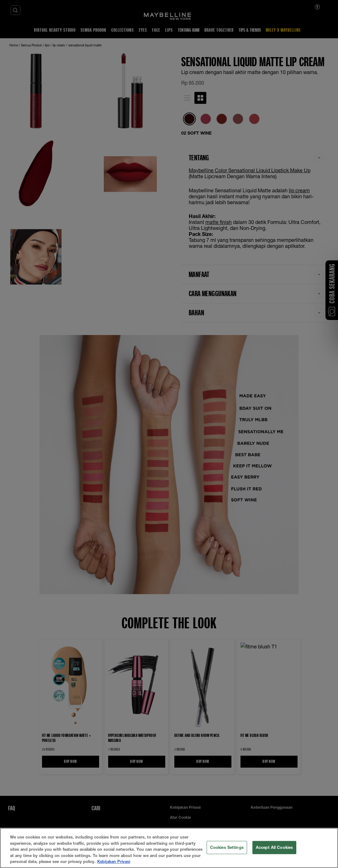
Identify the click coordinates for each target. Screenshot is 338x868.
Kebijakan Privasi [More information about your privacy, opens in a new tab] (114, 861)
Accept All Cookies (274, 847)
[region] (169, 848)
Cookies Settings (227, 847)
